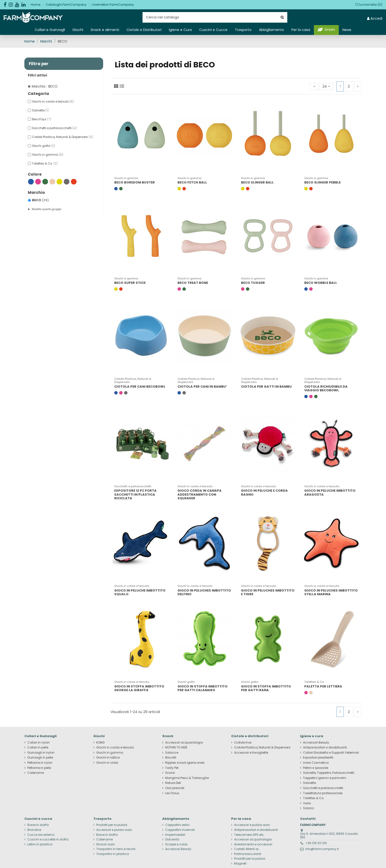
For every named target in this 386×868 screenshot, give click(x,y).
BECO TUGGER (253, 283)
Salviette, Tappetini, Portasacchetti (329, 773)
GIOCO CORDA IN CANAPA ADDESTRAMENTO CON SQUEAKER (200, 494)
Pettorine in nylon (40, 763)
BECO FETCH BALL (192, 182)
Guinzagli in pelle (40, 758)
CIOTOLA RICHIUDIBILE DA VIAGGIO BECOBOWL (326, 388)
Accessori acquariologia (184, 743)
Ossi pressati (175, 788)
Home (36, 5)
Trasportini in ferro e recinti (116, 849)
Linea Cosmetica (316, 763)
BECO (40, 200)
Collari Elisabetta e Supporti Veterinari (331, 753)
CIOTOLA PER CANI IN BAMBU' (202, 387)
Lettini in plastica (40, 844)
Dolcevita (172, 839)
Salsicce (172, 753)
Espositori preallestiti (318, 758)
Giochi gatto (44, 146)
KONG (100, 743)
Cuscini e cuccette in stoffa (48, 839)
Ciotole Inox (243, 743)
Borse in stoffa (38, 825)
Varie (307, 803)
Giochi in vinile (107, 763)
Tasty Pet (172, 768)
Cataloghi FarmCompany (66, 5)
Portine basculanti (248, 854)
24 (326, 86)
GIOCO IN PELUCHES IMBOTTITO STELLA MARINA (331, 592)
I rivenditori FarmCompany (113, 5)
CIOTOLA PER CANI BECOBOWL (140, 387)
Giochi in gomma (48, 155)
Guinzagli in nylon (41, 753)
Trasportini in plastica (113, 854)
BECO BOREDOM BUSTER (135, 182)
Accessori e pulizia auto (114, 830)
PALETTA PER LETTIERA (323, 686)
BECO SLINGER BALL (257, 182)
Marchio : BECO (45, 86)
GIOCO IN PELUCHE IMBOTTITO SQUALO (140, 592)
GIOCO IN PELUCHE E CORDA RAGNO (264, 493)
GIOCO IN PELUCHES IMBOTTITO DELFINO (204, 592)
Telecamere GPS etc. (249, 835)
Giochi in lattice (108, 758)
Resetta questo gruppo (46, 209)
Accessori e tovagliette (251, 753)
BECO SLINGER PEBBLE (322, 182)
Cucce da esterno (41, 835)
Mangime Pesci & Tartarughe (187, 778)
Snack (170, 773)
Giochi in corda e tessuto (53, 102)
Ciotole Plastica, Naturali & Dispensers (63, 137)
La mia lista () (369, 5)
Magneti (240, 864)
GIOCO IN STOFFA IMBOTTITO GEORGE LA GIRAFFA (139, 688)
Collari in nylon (39, 743)
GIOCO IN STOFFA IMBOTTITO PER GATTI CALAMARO (202, 688)
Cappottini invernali (180, 830)
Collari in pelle (38, 747)
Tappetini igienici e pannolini (325, 778)
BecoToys (42, 119)
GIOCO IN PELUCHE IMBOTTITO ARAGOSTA (330, 493)
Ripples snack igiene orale (185, 763)
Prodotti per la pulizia (112, 825)
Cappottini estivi (177, 825)
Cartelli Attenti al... (247, 849)
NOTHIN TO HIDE (176, 747)
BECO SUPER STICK (130, 283)
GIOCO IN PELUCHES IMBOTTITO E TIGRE (268, 592)
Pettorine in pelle (39, 768)
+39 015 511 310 (316, 843)
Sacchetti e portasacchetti (54, 128)
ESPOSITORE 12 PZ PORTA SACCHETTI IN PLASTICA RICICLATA (135, 494)
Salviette (40, 110)
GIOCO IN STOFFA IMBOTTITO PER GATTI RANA (266, 688)
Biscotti (171, 758)
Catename (36, 773)
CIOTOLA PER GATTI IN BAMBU (266, 387)
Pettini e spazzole (316, 768)
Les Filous (172, 793)
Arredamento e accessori (253, 844)
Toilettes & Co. (45, 164)
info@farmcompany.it (322, 849)
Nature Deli (173, 783)
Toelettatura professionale (323, 793)
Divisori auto (105, 844)
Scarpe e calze (176, 844)
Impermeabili (175, 835)
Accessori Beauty (316, 743)
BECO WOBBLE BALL (321, 283)
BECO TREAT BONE (193, 283)
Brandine (34, 830)
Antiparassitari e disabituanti (325, 747)
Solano (308, 808)
